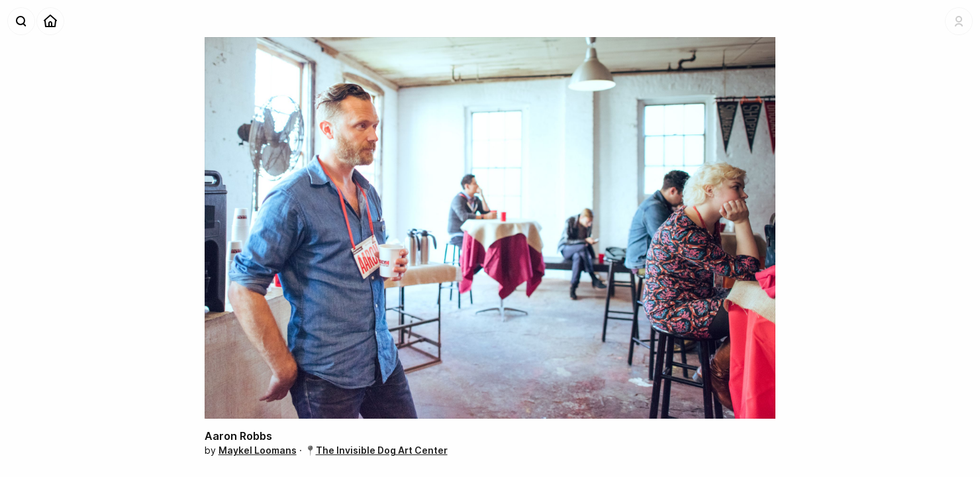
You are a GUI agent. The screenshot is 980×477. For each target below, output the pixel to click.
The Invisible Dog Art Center (382, 450)
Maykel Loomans (258, 450)
